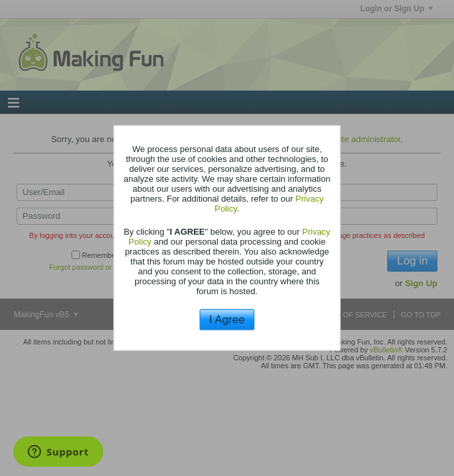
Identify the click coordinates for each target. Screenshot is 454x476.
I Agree (227, 319)
